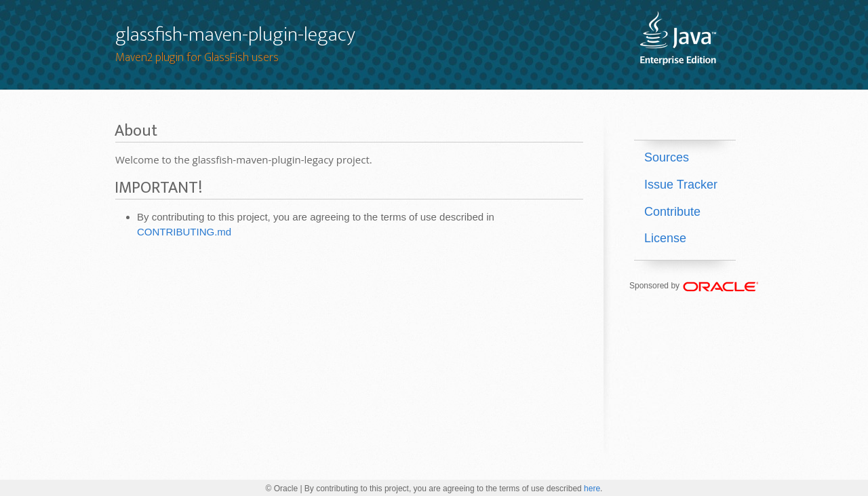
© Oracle (282, 489)
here (592, 489)
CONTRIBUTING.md (184, 232)
